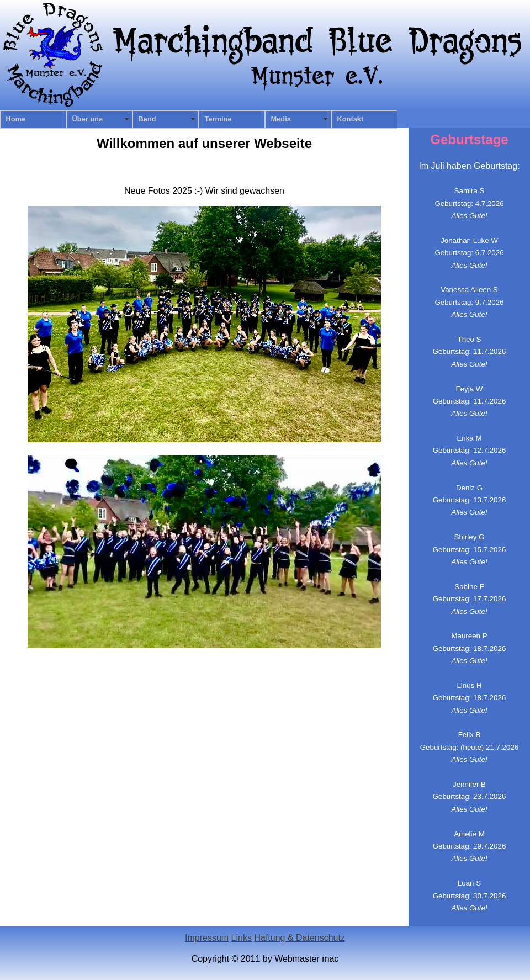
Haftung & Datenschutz (300, 938)
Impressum (207, 938)
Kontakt (351, 119)
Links (242, 938)
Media (281, 119)
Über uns (88, 119)
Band (147, 119)
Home (16, 119)
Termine (218, 119)
